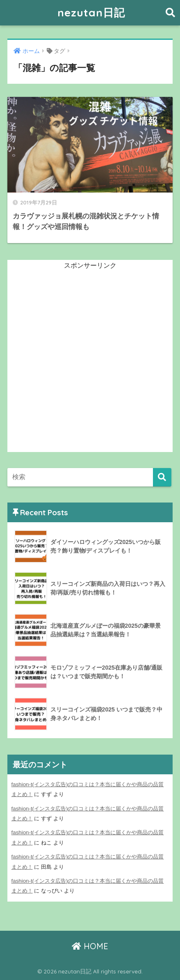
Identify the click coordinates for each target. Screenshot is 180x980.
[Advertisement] (90, 362)
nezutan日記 (91, 13)
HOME (90, 946)
